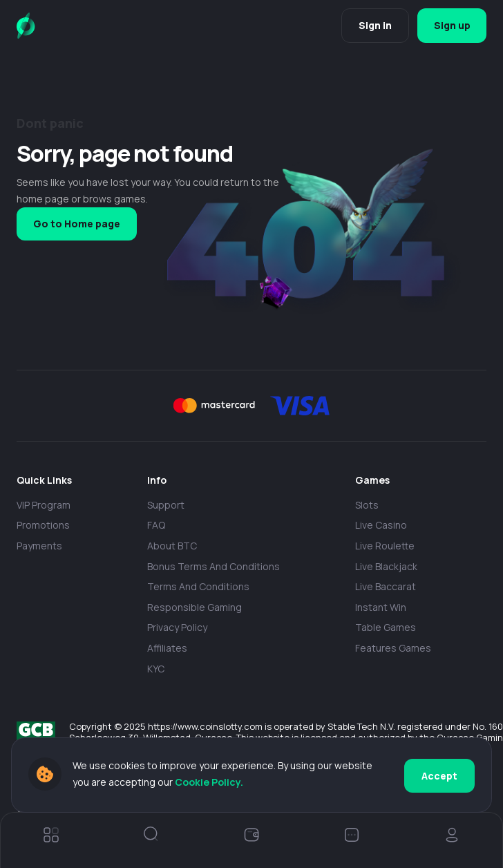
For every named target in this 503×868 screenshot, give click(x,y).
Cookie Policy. (249, 783)
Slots (367, 505)
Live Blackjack (386, 566)
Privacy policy (177, 627)
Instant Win (381, 607)
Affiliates (167, 648)
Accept (439, 775)
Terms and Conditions (198, 586)
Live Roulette (385, 546)
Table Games (386, 627)
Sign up (451, 25)
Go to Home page (77, 224)
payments (39, 546)
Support (166, 505)
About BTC (172, 546)
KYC (156, 669)
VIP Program (44, 505)
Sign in (373, 25)
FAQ (156, 525)
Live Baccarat (386, 586)
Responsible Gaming (194, 607)
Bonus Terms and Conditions (213, 566)
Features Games (393, 648)
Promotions (43, 525)
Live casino (381, 525)
